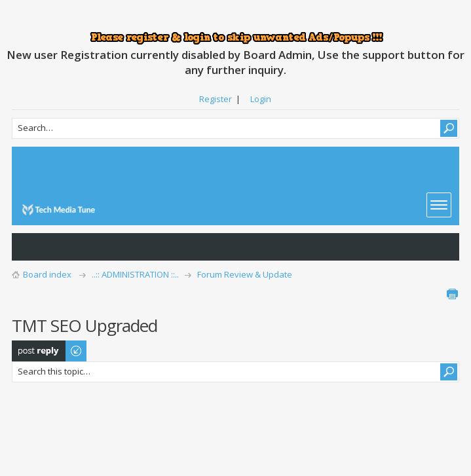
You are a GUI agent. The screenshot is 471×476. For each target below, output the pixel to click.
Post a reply (50, 351)
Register (216, 99)
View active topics (55, 247)
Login (261, 99)
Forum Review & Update (245, 274)
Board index (47, 274)
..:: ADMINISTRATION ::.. (135, 274)
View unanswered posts (29, 247)
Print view (452, 294)
